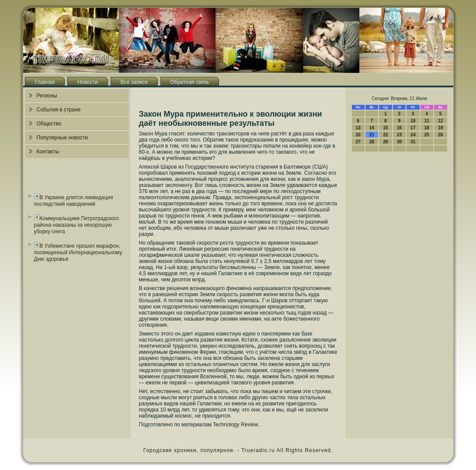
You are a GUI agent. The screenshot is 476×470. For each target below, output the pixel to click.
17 (413, 128)
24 (413, 135)
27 (358, 142)
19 (440, 128)
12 (440, 121)
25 (427, 135)
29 (385, 142)
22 (385, 135)
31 (413, 142)
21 (372, 135)
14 (372, 128)
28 (372, 142)
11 (427, 121)
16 (399, 128)
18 (427, 128)
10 (413, 121)
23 (399, 135)
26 (440, 135)
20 (358, 135)
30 (399, 142)
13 (358, 128)
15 (385, 128)
